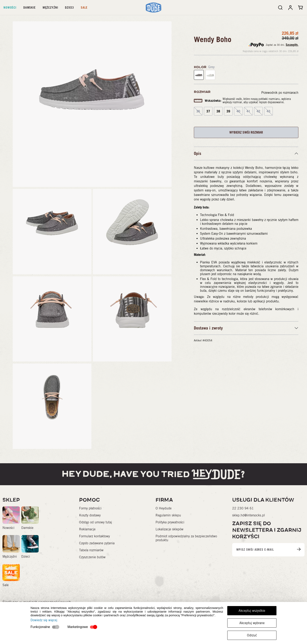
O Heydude (164, 508)
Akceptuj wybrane (252, 623)
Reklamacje (87, 529)
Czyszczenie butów (92, 557)
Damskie (30, 7)
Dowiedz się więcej (44, 620)
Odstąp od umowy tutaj (96, 522)
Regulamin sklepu (168, 515)
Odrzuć (252, 635)
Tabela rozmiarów (91, 550)
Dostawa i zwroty (208, 328)
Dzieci (69, 7)
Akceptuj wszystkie (252, 611)
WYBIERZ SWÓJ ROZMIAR (246, 132)
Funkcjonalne (40, 627)
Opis (198, 153)
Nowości (10, 7)
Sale (84, 7)
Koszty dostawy (90, 515)
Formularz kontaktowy (94, 536)
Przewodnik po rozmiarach (280, 93)
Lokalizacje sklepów (169, 529)
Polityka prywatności (170, 522)
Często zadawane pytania (97, 543)
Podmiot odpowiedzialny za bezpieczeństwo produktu (186, 538)
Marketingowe (78, 627)
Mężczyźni (50, 7)
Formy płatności (90, 508)
